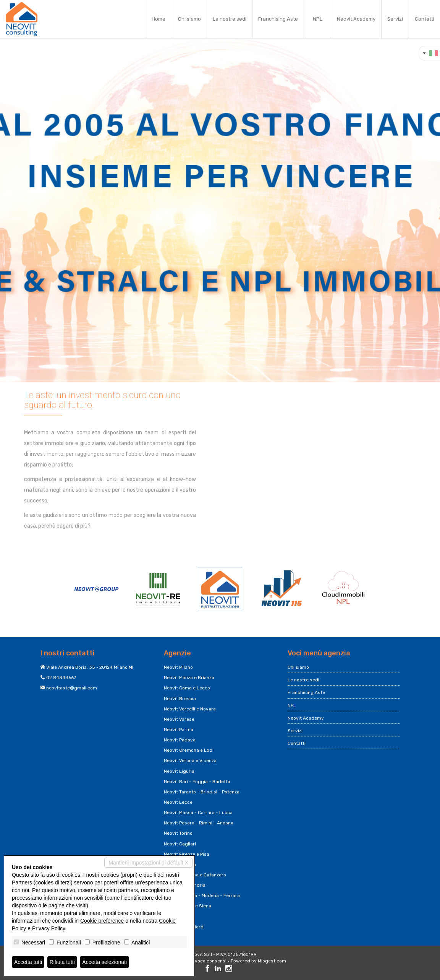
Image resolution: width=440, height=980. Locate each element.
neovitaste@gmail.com (72, 688)
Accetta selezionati (104, 962)
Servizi (395, 19)
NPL (318, 19)
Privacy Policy (49, 928)
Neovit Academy (356, 19)
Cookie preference (102, 921)
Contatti (425, 19)
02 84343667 (61, 678)
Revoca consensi (208, 961)
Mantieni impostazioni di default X (148, 863)
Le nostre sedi (230, 19)
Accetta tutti (28, 962)
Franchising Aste (278, 19)
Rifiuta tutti (62, 962)
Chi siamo (189, 19)
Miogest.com (272, 961)
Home (159, 19)
